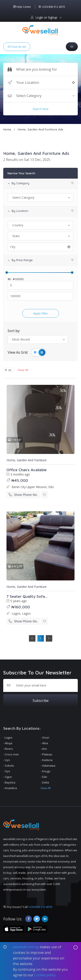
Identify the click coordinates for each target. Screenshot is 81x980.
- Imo (44, 749)
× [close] (6, 370)
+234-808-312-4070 (40, 907)
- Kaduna (47, 760)
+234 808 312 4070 (52, 7)
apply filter (41, 313)
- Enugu (45, 771)
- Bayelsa (9, 782)
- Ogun (8, 777)
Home (7, 129)
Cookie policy (45, 975)
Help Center (22, 7)
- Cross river (11, 754)
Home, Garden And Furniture (27, 460)
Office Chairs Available (27, 470)
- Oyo (7, 771)
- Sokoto (9, 766)
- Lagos (8, 737)
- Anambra (10, 788)
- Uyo (7, 760)
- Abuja (8, 743)
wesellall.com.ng (26, 947)
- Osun (45, 737)
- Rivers (8, 749)
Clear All (23, 370)
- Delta (45, 782)
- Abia (44, 743)
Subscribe (41, 701)
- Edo (44, 777)
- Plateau (46, 754)
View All (46, 788)
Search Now (40, 109)
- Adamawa (48, 766)
